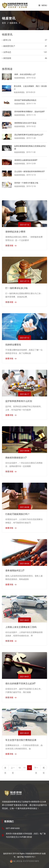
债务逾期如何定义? (15, 570)
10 (20, 768)
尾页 (44, 768)
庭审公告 (7, 40)
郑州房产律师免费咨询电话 (25, 100)
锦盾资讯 (13, 23)
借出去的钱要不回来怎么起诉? (20, 683)
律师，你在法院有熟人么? (25, 74)
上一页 (13, 768)
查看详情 (9, 246)
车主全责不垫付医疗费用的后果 (21, 740)
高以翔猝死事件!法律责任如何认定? (29, 134)
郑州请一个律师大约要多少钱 (26, 183)
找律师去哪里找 (13, 344)
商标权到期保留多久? (16, 457)
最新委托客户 (9, 46)
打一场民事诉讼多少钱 (16, 288)
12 (29, 768)
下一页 (36, 768)
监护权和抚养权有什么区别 (19, 401)
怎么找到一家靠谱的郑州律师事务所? (29, 171)
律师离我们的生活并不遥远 (25, 123)
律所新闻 (7, 58)
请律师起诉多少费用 (15, 231)
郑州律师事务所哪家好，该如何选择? (29, 111)
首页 (4, 23)
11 (24, 768)
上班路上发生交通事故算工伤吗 (21, 627)
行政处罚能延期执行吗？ (18, 514)
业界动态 (7, 52)
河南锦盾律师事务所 (33, 854)
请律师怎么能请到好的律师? (26, 160)
